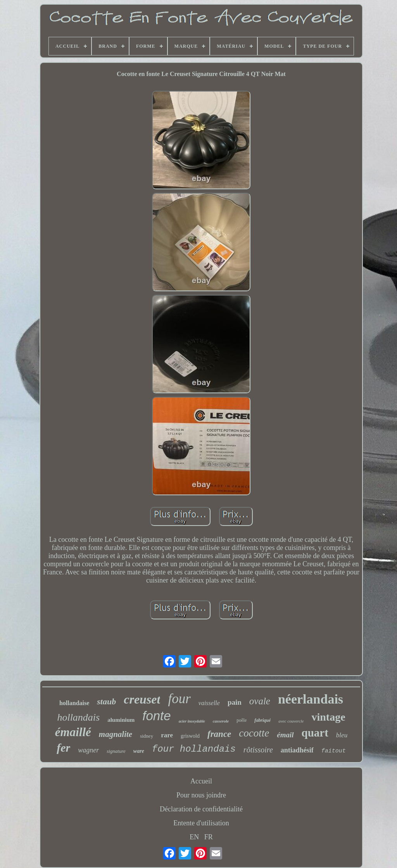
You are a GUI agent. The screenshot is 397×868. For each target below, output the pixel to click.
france (219, 734)
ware (139, 751)
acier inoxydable (192, 721)
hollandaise (74, 703)
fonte (156, 716)
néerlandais (311, 699)
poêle (242, 720)
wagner (88, 750)
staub (106, 701)
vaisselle (209, 703)
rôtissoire (258, 750)
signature (116, 751)
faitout (334, 751)
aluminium (121, 720)
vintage (328, 717)
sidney (147, 736)
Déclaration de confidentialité (201, 809)
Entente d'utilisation (201, 823)
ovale (260, 701)
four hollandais (194, 749)
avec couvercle (291, 721)
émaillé (73, 732)
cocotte (254, 733)
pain (235, 702)
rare (167, 735)
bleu (342, 735)
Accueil (201, 781)
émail (285, 735)
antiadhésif (297, 750)
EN (194, 837)
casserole (221, 721)
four (179, 699)
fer (63, 748)
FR (209, 837)
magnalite (116, 734)
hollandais (78, 717)
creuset (142, 699)
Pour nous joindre (201, 795)
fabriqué (262, 720)
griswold (190, 736)
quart (315, 733)
